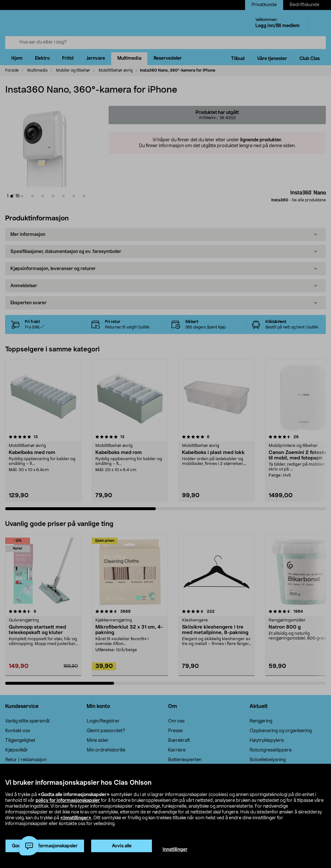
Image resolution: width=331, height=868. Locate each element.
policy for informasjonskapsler (68, 801)
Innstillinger (175, 850)
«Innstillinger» (76, 818)
